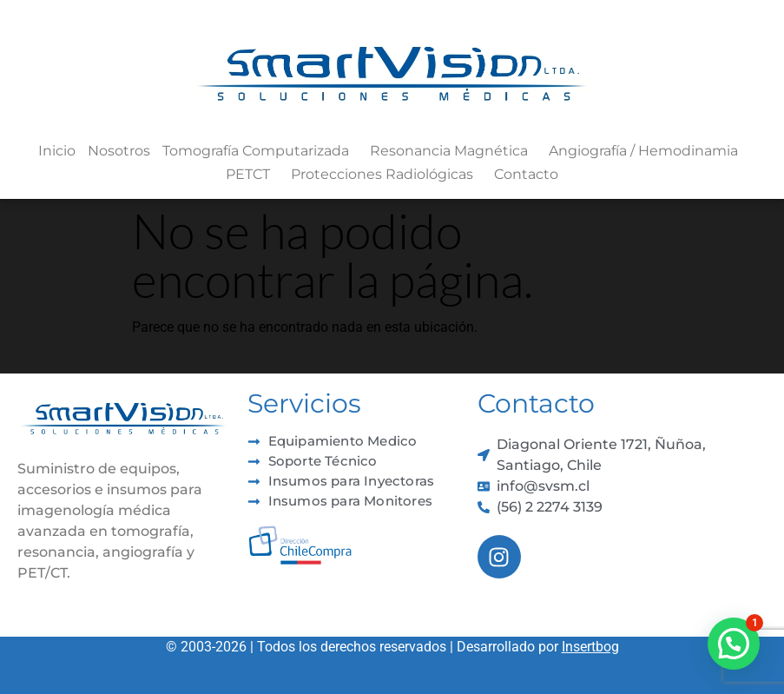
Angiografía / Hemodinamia (648, 151)
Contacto (526, 174)
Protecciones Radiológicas (386, 175)
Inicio (57, 151)
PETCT (252, 175)
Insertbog (590, 647)
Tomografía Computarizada (260, 151)
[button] (734, 644)
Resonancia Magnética (453, 151)
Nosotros (119, 151)
